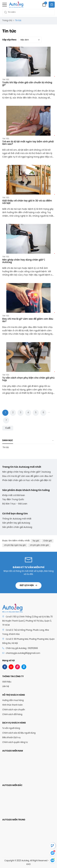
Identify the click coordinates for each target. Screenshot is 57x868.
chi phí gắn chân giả (39, 545)
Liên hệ (6, 687)
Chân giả (47, 541)
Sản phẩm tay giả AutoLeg (16, 523)
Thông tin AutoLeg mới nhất (17, 519)
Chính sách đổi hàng (12, 715)
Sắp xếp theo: (9, 40)
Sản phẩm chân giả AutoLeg (17, 527)
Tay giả (36, 541)
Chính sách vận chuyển (14, 710)
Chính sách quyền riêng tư (15, 742)
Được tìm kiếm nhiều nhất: (16, 541)
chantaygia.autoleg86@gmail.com (23, 653)
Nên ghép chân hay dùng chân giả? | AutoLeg (26, 472)
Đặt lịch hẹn (27, 585)
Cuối (8, 428)
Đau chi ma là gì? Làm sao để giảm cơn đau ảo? (28, 476)
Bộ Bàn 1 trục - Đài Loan (15, 504)
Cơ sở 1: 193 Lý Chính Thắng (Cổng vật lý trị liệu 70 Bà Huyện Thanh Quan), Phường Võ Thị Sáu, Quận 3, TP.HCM (27, 621)
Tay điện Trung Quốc (13, 500)
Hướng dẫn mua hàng (13, 700)
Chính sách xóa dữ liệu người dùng (19, 733)
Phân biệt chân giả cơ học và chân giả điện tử (27, 480)
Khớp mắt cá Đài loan (14, 495)
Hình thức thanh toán (12, 705)
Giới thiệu (7, 682)
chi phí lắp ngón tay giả (15, 545)
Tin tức (6, 80)
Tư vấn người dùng (11, 728)
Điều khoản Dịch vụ (11, 738)
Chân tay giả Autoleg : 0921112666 (20, 648)
